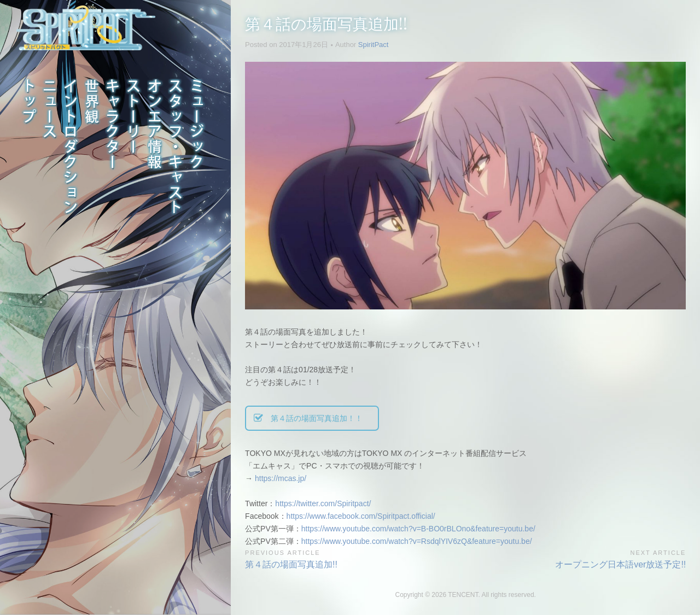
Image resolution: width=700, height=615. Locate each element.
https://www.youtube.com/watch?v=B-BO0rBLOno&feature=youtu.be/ (418, 529)
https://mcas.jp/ (281, 478)
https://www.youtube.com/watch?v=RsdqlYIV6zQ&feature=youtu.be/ (417, 541)
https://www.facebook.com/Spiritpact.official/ (361, 516)
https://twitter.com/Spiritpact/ (323, 503)
